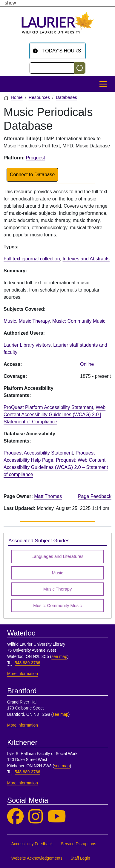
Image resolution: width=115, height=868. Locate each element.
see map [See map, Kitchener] (62, 766)
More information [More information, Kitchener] (23, 783)
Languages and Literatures (58, 556)
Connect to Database (32, 175)
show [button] (10, 3)
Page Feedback (95, 496)
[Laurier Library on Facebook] (15, 817)
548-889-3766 (27, 663)
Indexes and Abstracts (86, 259)
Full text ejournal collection (32, 259)
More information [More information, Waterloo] (23, 674)
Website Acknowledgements (37, 858)
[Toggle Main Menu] (103, 84)
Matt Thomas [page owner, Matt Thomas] (48, 496)
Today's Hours (62, 51)
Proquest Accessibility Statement (38, 453)
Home (17, 97)
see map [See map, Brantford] (60, 714)
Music (10, 321)
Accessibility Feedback (32, 844)
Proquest (36, 158)
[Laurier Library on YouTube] (57, 817)
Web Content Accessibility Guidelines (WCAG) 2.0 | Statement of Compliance (55, 415)
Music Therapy (34, 321)
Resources (39, 97)
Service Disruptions (79, 844)
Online (87, 364)
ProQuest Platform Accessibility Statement (48, 407)
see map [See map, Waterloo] (59, 657)
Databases (66, 97)
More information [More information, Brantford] (23, 725)
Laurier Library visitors (27, 345)
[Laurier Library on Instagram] (36, 817)
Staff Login (80, 858)
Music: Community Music (79, 321)
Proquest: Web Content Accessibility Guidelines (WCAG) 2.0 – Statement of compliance (56, 467)
